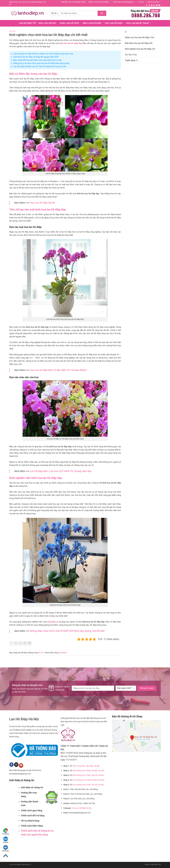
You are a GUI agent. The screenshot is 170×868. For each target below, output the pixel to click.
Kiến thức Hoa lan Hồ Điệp (137, 43)
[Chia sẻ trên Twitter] (16, 643)
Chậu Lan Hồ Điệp (70, 23)
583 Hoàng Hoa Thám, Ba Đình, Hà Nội (88, 771)
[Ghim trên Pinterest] (25, 643)
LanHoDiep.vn (26, 864)
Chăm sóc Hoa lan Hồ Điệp (99, 2)
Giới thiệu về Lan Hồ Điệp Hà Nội (73, 2)
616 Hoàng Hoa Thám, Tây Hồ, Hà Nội (88, 785)
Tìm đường (6, 831)
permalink (62, 653)
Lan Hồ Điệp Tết (28, 23)
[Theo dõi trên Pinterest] (157, 5)
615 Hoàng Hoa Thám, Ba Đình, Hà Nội (88, 780)
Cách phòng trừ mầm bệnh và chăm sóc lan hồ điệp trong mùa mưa (43, 54)
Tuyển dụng (130, 60)
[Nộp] (102, 13)
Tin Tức (141, 2)
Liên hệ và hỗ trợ (153, 2)
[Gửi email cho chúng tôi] (154, 5)
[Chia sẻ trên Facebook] (11, 643)
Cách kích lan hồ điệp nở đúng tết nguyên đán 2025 (36, 57)
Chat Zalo (6, 840)
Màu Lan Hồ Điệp (93, 23)
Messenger (6, 848)
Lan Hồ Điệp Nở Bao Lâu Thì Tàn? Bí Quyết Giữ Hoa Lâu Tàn (40, 66)
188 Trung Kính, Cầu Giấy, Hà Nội (86, 766)
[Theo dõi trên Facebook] (147, 5)
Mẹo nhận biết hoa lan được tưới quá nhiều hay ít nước (38, 60)
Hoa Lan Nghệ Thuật (139, 23)
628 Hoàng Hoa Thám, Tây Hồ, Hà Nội (88, 775)
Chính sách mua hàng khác (124, 2)
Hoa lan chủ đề (48, 23)
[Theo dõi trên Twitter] (152, 5)
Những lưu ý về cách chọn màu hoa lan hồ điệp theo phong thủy (41, 63)
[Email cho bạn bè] (21, 643)
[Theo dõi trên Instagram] (149, 5)
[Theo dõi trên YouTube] (159, 5)
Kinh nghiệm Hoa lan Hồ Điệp (138, 49)
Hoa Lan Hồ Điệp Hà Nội (82, 808)
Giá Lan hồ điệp (115, 23)
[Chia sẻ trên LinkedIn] (30, 643)
